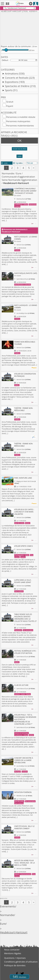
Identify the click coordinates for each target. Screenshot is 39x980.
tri (20, 163)
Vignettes (18, 163)
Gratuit (10, 102)
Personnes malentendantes (20, 126)
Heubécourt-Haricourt (14, 932)
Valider (19, 156)
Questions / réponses (15, 958)
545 (19, 977)
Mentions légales (13, 953)
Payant (10, 106)
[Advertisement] (19, 28)
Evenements (8, 906)
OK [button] (19, 141)
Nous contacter (12, 950)
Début (5, 60)
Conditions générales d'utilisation (21, 962)
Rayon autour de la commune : (16, 46)
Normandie (8, 173)
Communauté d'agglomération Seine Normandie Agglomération (19, 178)
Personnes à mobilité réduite (21, 117)
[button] (19, 150)
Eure (19, 173)
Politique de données (15, 965)
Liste (4, 163)
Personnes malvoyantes (18, 121)
